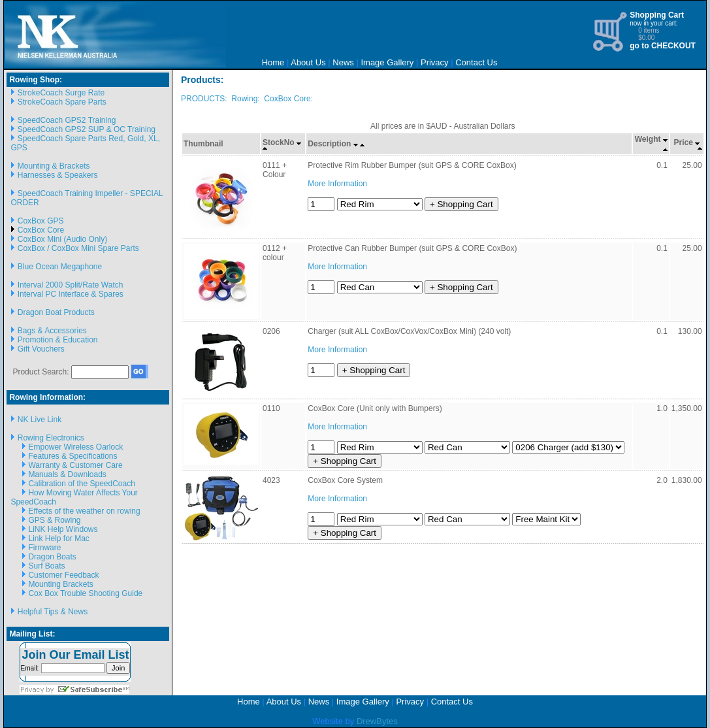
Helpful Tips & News (53, 612)
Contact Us (476, 62)
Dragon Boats (52, 557)
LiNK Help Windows (63, 529)
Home (273, 62)
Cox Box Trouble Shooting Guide (85, 593)
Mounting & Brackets (54, 166)
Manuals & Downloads (67, 474)
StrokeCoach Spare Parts (62, 102)
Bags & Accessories (52, 331)
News (343, 62)
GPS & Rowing (54, 520)
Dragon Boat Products (56, 312)
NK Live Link (40, 420)
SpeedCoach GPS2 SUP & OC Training (87, 129)
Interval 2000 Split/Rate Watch (71, 285)
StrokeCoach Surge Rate (61, 93)
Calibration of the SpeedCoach (81, 484)
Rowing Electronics (51, 438)
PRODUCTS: (204, 99)
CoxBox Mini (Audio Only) (62, 239)
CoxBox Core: (288, 99)
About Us (308, 62)
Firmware (44, 548)
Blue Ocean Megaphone (60, 267)
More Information (337, 184)
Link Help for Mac (58, 538)
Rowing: (245, 99)
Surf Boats (46, 566)
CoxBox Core (41, 230)
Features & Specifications (73, 456)
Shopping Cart (657, 15)
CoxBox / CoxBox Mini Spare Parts (78, 248)
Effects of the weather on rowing (84, 511)
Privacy (435, 62)
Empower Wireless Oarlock (75, 447)
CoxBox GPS (41, 221)
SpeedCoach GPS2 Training (67, 120)
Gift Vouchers (41, 349)
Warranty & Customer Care (75, 465)
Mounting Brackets (60, 584)
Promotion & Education (58, 340)
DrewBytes (377, 721)
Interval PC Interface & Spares (71, 294)
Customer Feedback (63, 575)
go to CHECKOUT (663, 46)
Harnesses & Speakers (58, 175)
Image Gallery (387, 62)
